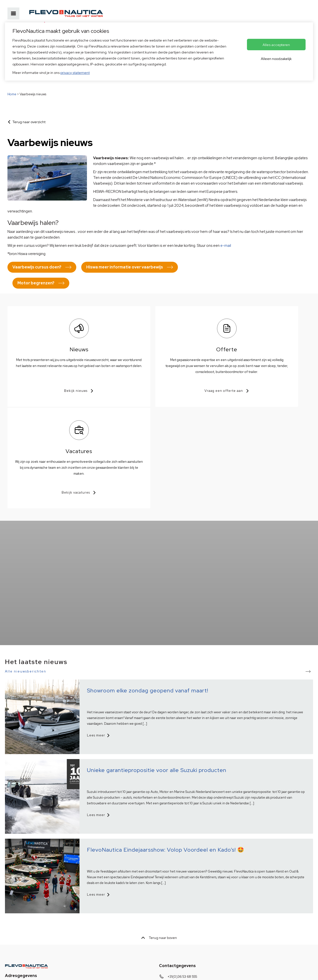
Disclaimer (79, 972)
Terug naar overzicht (29, 122)
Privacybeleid (16, 972)
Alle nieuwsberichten (26, 569)
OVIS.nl (194, 972)
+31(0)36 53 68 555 (182, 874)
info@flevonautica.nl (184, 882)
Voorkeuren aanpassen (137, 972)
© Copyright (103, 972)
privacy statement (75, 73)
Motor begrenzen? (36, 283)
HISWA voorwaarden (49, 972)
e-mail (226, 246)
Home (12, 94)
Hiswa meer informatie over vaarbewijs (125, 267)
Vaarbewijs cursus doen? (37, 267)
